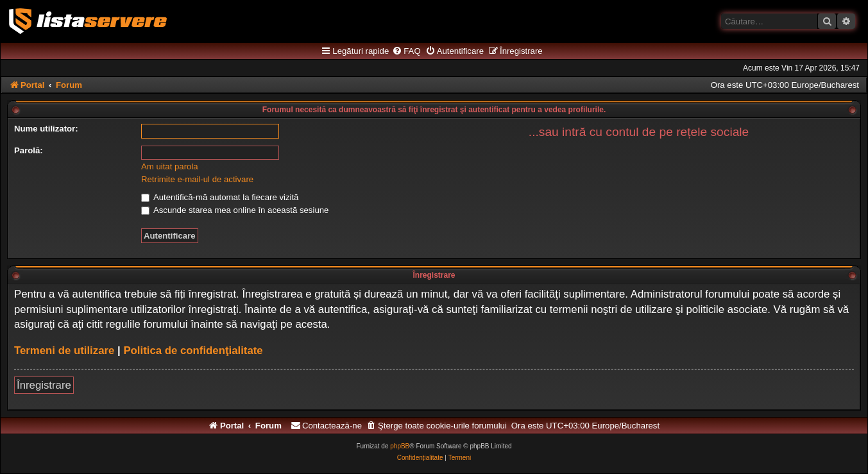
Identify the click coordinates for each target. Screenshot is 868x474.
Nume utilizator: (46, 129)
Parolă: (29, 150)
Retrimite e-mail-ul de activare (197, 179)
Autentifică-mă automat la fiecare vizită (220, 197)
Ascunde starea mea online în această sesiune (235, 210)
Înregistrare (44, 385)
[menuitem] (406, 51)
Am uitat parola (170, 166)
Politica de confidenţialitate (193, 351)
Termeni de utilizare (64, 351)
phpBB (400, 446)
